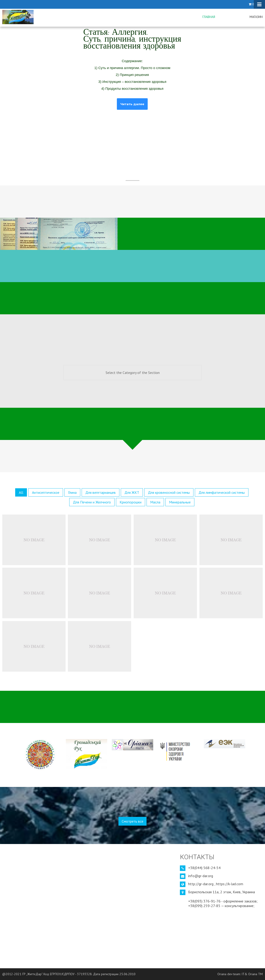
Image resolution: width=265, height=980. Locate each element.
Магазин (256, 17)
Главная (209, 17)
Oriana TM (255, 974)
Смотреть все (132, 821)
